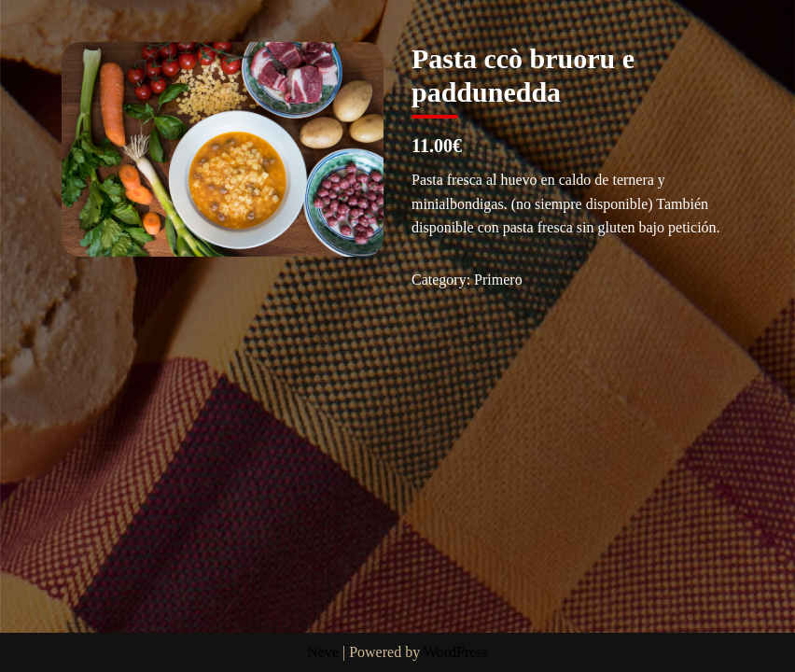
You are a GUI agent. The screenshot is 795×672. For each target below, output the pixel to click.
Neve (323, 652)
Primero (498, 280)
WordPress (456, 652)
